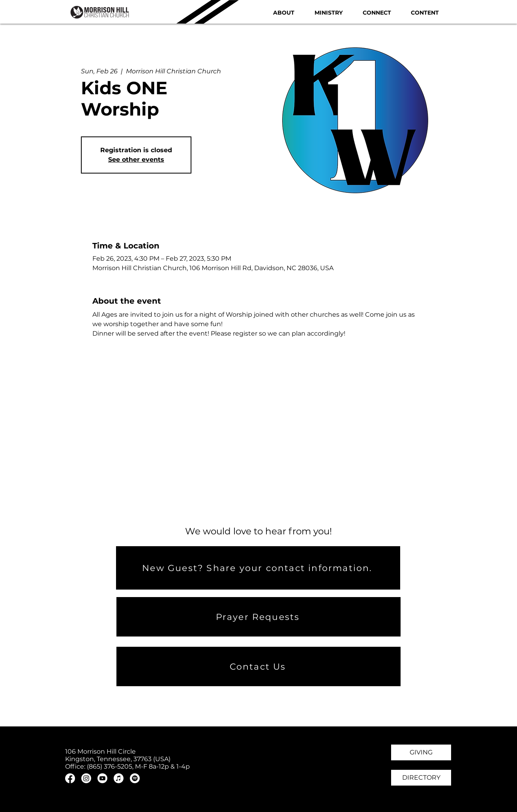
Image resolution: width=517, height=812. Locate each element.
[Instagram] (86, 778)
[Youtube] (102, 778)
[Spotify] (135, 778)
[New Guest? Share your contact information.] (258, 568)
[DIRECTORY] (421, 778)
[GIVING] (421, 752)
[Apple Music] (119, 778)
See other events (136, 160)
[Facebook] (70, 778)
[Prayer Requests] (258, 617)
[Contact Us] (258, 666)
